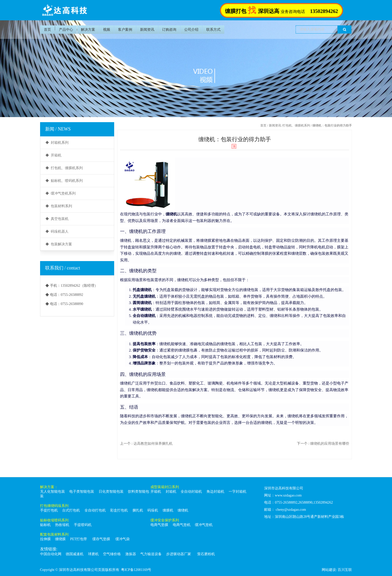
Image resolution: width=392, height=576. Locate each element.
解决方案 (88, 30)
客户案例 (125, 30)
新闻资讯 (147, 30)
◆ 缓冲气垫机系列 (61, 193)
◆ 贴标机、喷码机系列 (64, 181)
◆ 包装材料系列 (59, 206)
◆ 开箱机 (53, 155)
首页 (47, 30)
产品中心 (66, 30)
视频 (107, 30)
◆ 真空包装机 (57, 219)
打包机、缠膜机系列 (296, 125)
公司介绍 (191, 30)
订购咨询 (169, 30)
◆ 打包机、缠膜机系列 (64, 168)
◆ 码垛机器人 (57, 231)
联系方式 (213, 30)
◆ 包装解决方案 (59, 244)
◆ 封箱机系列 (57, 143)
